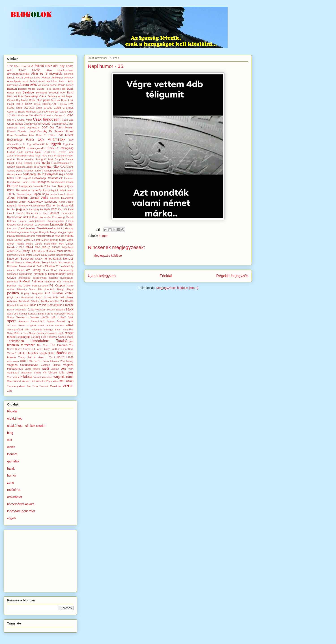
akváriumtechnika (18, 74)
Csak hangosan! (47, 119)
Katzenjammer (37, 206)
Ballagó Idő (59, 89)
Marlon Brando (50, 240)
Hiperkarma (14, 182)
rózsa (30, 310)
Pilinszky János (26, 289)
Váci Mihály (67, 361)
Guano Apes (59, 171)
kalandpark (67, 198)
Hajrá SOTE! (66, 174)
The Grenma (59, 345)
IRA (18, 190)
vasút (45, 369)
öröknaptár (24, 278)
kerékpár (45, 209)
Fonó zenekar (25, 159)
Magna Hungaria (40, 232)
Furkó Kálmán (24, 163)
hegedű (27, 178)
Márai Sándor (15, 240)
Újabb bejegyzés (102, 276)
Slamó (45, 317)
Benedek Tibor (57, 93)
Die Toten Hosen (62, 128)
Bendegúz (41, 93)
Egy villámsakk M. (38, 144)
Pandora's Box (53, 282)
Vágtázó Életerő (51, 365)
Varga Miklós (32, 369)
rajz (18, 297)
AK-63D (36, 70)
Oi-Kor (40, 266)
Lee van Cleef (16, 228)
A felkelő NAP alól (45, 66)
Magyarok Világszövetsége (39, 236)
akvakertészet (66, 70)
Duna (10, 135)
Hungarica (26, 186)
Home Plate (28, 182)
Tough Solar (47, 353)
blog (10, 433)
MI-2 (22, 247)
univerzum (13, 361)
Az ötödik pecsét (48, 85)
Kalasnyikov (35, 202)
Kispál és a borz (37, 213)
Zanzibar (55, 386)
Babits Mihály (66, 85)
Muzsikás (12, 255)
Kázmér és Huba (57, 206)
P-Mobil (25, 281)
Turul (52, 357)
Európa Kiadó (15, 152)
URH (23, 361)
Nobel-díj (68, 262)
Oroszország (66, 270)
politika (13, 293)
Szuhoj (36, 337)
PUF (47, 293)
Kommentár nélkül (19, 217)
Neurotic (20, 262)
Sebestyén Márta (64, 314)
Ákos (49, 70)
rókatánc (24, 305)
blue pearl (43, 100)
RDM (55, 297)
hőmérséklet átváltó (62, 182)
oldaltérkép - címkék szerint (26, 426)
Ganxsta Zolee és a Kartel (31, 167)
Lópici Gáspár (65, 228)
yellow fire (24, 386)
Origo (54, 270)
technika (13, 345)
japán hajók (41, 194)
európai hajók (33, 152)
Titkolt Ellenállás (27, 353)
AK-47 (22, 70)
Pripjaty (25, 293)
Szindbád (68, 330)
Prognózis (37, 293)
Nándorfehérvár (65, 255)
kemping (34, 209)
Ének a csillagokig (61, 148)
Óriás (46, 270)
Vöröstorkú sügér (43, 377)
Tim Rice (55, 349)
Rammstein (28, 297)
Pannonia (68, 282)
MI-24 (29, 247)
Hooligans (43, 182)
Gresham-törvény (34, 171)
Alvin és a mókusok (46, 74)
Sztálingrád (23, 337)
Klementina (67, 213)
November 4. (27, 266)
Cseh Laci (68, 120)
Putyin (11, 297)
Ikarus (62, 186)
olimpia (11, 270)
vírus (70, 372)
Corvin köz (60, 115)
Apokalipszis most (18, 81)
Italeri (63, 190)
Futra (37, 163)
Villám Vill (40, 373)
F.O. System (59, 152)
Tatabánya (65, 341)
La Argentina (42, 225)
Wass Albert (14, 381)
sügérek (32, 325)
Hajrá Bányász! (47, 174)
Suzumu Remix (16, 325)
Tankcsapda (16, 341)
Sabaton (60, 310)
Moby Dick (29, 251)
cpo (9, 120)
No (60, 262)
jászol (70, 194)
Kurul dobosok (25, 225)
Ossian (12, 278)
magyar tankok (15, 236)
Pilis (40, 289)
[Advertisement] (41, 560)
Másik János (34, 244)
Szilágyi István (53, 330)
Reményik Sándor (29, 301)
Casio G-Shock (64, 108)
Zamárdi (44, 386)
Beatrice (28, 92)
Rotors (11, 310)
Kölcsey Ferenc (17, 221)
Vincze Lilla (57, 373)
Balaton (12, 89)
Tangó (70, 337)
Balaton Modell (27, 89)
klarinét (54, 213)
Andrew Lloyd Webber (37, 78)
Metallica (12, 247)
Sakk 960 (13, 314)
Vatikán (55, 369)
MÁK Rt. (60, 236)
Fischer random (57, 156)
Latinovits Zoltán (62, 224)
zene (68, 386)
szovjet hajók (56, 333)
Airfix (10, 70)
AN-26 (19, 78)
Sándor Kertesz (28, 314)
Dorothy (42, 131)
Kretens (12, 225)
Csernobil (57, 124)
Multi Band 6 (65, 251)
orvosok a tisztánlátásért (50, 274)
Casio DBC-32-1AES (46, 104)
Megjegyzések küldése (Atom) (177, 288)
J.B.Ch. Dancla (16, 194)
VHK (71, 369)
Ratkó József (43, 297)
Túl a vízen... (37, 357)
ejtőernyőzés (16, 148)
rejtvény (12, 301)
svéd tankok (46, 325)
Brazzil (65, 100)
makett (69, 236)
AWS (33, 85)
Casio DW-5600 (25, 108)
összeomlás (40, 278)
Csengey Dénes (33, 124)
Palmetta (37, 282)
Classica (49, 115)
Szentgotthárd (15, 330)
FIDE (44, 156)
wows (70, 381)
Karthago (23, 206)
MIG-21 (56, 247)
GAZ (63, 167)
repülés (54, 301)
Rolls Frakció (38, 305)
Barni (70, 89)
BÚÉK (20, 104)
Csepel (47, 124)
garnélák (53, 167)
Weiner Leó (29, 381)
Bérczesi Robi (15, 96)
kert (54, 209)
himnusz (69, 178)
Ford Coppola (56, 159)
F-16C (46, 152)
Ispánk (55, 190)
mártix (20, 244)
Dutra (39, 135)
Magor (54, 232)
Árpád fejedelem (48, 81)
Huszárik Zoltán (42, 186)
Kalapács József (17, 202)
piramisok (49, 289)
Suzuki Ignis (65, 321)
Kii (65, 209)
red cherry (67, 297)
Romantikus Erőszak (60, 305)
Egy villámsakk (51, 139)
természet (28, 345)
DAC (66, 124)
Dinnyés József (27, 131)
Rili (62, 301)
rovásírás (21, 310)
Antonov (69, 78)
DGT (45, 128)
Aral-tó (33, 81)
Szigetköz (37, 330)
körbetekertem (37, 221)
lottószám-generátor (18, 232)
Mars (62, 240)
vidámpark (13, 373)
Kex (60, 209)
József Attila (39, 198)
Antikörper (57, 78)
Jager (29, 194)
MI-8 (37, 247)
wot (62, 381)
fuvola (46, 163)
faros (38, 156)
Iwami (70, 190)
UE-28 (70, 357)
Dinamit (11, 131)
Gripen (48, 171)
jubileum (55, 198)
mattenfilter (50, 244)
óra (28, 270)
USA (30, 361)
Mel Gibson (66, 244)
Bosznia (56, 100)
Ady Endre (67, 66)
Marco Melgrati (32, 240)
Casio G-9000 (44, 108)
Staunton (23, 321)
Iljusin (70, 186)
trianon (12, 357)
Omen (21, 270)
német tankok (53, 259)
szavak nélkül (64, 325)
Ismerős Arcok (41, 190)
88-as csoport (22, 66)
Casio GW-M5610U (32, 115)
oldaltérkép (67, 266)
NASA (39, 259)
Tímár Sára (67, 349)
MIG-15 (46, 247)
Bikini (32, 100)
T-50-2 (44, 337)
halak (11, 178)
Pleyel (70, 289)
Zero (10, 391)
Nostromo (13, 266)
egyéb (56, 144)
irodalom (26, 190)
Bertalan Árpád (56, 96)
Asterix (63, 81)
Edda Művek (65, 135)
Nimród (53, 262)
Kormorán (45, 217)
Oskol (70, 274)
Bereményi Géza (35, 96)
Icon (55, 186)
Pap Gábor (24, 286)
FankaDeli (21, 156)
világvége (26, 373)
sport (11, 321)
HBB (18, 178)
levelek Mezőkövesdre (41, 228)
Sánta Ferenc (45, 314)
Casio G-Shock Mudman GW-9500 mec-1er (33, 112)
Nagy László (48, 255)
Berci (70, 93)
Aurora (24, 85)
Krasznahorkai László (60, 221)
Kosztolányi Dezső (63, 217)
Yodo (35, 386)
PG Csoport (57, 286)
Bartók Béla (14, 93)
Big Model (22, 100)
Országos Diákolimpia (20, 274)
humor (103, 236)
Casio (29, 104)
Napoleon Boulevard (20, 259)
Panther (12, 286)
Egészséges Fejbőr (21, 140)
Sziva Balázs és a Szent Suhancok (27, 333)
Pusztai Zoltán (63, 293)
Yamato (11, 386)
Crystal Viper (25, 120)
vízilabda (25, 377)
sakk (70, 309)
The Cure (43, 345)
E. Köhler (50, 135)
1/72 (10, 66)
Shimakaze (22, 317)
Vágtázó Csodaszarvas (23, 365)
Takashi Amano (57, 337)
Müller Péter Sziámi (29, 255)
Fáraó (31, 156)
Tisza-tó (12, 353)
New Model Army (37, 262)
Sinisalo (34, 317)
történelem (65, 353)
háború (18, 174)
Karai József (66, 202)
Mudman (51, 251)
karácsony (51, 202)
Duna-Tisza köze (25, 135)
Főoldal (166, 276)
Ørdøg (37, 270)
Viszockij (12, 377)
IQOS (11, 190)
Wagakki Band (63, 377)
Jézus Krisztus (18, 198)
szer (27, 330)
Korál (35, 217)
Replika (45, 301)
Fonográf (41, 159)
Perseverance (40, 286)
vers (63, 369)
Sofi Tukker (58, 317)
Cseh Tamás (15, 124)
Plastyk (61, 289)
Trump (22, 357)
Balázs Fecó (44, 89)
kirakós (20, 213)
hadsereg (29, 174)
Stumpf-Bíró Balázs (42, 321)
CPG (70, 115)
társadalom (40, 341)
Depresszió (33, 128)
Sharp (11, 317)
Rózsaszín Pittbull (45, 310)
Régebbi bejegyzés (232, 276)
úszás (37, 361)
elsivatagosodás (36, 148)
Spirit (71, 317)
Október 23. (53, 266)
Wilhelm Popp (44, 381)
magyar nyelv (66, 232)
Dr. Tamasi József (61, 131)
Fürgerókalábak (60, 163)
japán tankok (58, 194)
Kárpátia (12, 206)
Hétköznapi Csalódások (48, 178)
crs (14, 120)
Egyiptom (68, 144)
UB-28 (61, 357)
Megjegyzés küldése (108, 256)
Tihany (46, 349)
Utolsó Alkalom (50, 361)
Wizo (56, 381)
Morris (41, 251)
